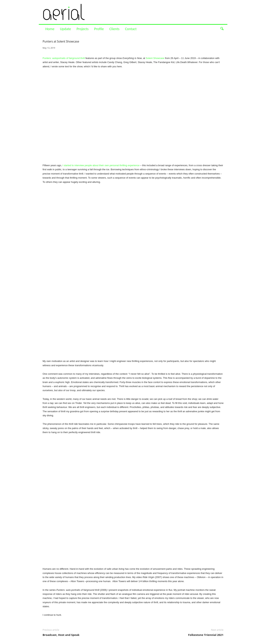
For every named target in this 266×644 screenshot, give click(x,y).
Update (65, 29)
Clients (114, 29)
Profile (99, 29)
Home (50, 29)
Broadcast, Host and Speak (61, 635)
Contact (131, 29)
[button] (222, 29)
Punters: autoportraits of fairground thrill (64, 58)
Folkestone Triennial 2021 (206, 635)
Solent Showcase (155, 58)
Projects (82, 29)
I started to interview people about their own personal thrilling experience (101, 165)
